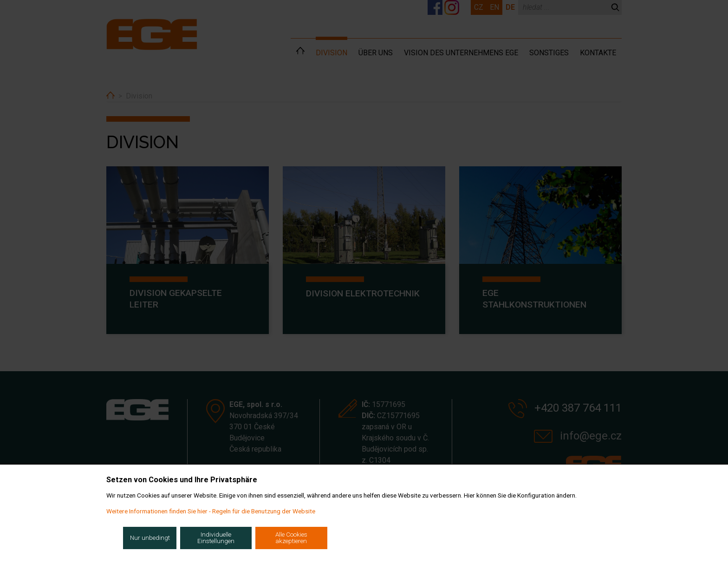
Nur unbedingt (150, 538)
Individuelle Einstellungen (216, 538)
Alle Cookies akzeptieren (291, 538)
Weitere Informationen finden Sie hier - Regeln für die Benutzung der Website (211, 511)
